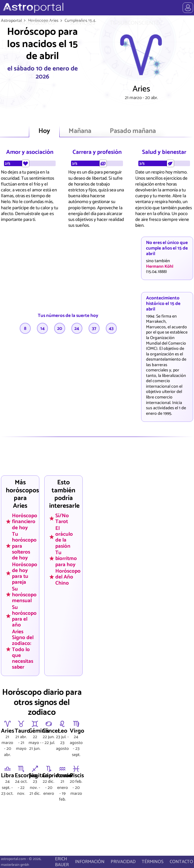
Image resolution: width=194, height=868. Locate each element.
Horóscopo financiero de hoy (25, 522)
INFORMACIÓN (90, 862)
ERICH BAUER (62, 862)
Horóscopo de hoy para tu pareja (25, 573)
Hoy (44, 131)
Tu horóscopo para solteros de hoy (24, 546)
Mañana (80, 131)
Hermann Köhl (160, 266)
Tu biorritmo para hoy (66, 558)
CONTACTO (181, 862)
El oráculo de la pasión (64, 537)
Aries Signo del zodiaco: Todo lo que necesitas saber (23, 649)
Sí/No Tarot (62, 519)
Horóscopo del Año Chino (68, 577)
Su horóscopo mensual (24, 594)
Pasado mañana (133, 131)
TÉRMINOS (153, 862)
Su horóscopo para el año (24, 616)
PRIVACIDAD (123, 862)
